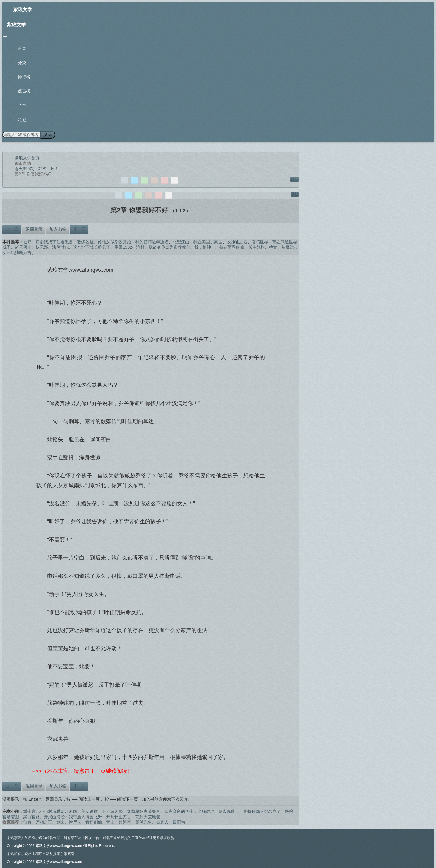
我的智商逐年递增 (152, 241)
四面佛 (179, 822)
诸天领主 (23, 247)
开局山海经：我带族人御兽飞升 (73, 816)
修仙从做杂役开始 (114, 241)
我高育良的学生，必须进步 (189, 811)
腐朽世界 (260, 241)
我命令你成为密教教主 (169, 247)
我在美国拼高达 (208, 241)
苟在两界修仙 (232, 247)
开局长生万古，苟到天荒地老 (133, 816)
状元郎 (42, 247)
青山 (110, 822)
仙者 (27, 822)
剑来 (61, 822)
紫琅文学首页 (27, 157)
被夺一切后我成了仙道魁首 (48, 241)
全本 (22, 105)
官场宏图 (11, 816)
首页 (22, 48)
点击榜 (24, 91)
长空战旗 (257, 247)
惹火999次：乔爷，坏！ (37, 168)
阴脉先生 (144, 822)
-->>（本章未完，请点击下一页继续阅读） (82, 771)
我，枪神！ (205, 247)
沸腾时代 (61, 247)
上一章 (12, 228)
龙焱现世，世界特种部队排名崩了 (249, 811)
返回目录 (34, 228)
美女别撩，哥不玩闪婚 (102, 811)
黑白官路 (31, 816)
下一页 (79, 228)
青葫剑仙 (94, 822)
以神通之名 (237, 241)
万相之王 (44, 822)
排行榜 (24, 77)
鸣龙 (273, 247)
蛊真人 (162, 822)
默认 (295, 178)
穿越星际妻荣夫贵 (144, 811)
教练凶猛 (85, 241)
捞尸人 (75, 822)
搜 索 (47, 134)
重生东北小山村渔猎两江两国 (50, 811)
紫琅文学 (23, 10)
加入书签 (58, 228)
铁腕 (289, 811)
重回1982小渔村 (129, 247)
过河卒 (125, 822)
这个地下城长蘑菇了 (92, 247)
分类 (22, 63)
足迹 (22, 119)
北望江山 (181, 241)
